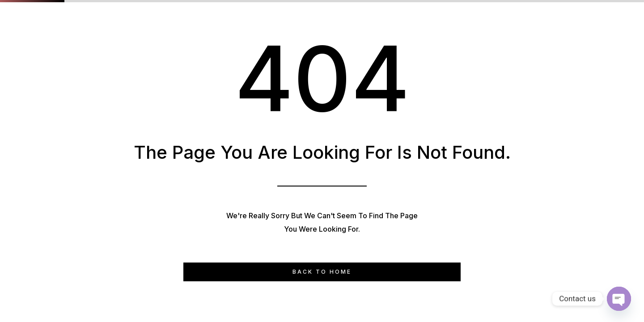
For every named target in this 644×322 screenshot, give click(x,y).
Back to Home (322, 272)
